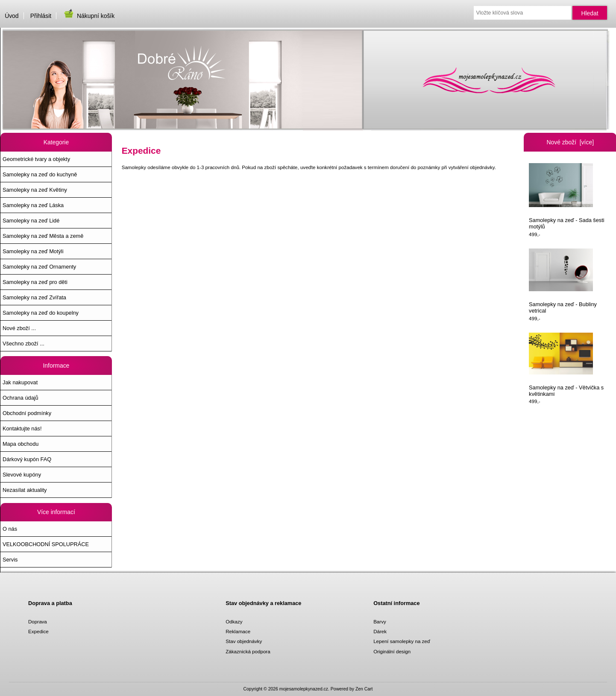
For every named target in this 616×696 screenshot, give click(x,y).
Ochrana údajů (21, 398)
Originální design (392, 651)
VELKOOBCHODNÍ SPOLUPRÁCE (46, 544)
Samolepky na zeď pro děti (35, 282)
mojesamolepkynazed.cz (304, 689)
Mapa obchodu (21, 444)
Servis (10, 560)
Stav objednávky (244, 641)
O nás (10, 529)
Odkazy (234, 621)
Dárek (380, 631)
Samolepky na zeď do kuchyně (40, 174)
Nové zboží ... (19, 328)
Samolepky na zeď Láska (33, 205)
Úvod (12, 16)
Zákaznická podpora (248, 651)
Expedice (38, 631)
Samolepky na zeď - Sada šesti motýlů (567, 197)
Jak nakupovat (20, 382)
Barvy (380, 621)
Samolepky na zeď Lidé (31, 221)
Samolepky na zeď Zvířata (34, 297)
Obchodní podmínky (27, 413)
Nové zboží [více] (570, 142)
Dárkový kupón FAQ (27, 459)
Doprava (38, 621)
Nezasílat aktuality (25, 490)
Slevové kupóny (22, 475)
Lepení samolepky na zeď (402, 641)
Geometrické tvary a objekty (36, 159)
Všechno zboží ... (23, 344)
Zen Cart (364, 689)
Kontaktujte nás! (22, 428)
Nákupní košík (89, 16)
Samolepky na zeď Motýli (33, 251)
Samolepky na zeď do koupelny (41, 313)
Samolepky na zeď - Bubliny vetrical (563, 281)
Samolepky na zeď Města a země (43, 236)
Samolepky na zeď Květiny (35, 190)
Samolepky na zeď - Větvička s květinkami (566, 365)
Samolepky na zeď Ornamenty (39, 267)
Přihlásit (41, 16)
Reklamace (238, 631)
